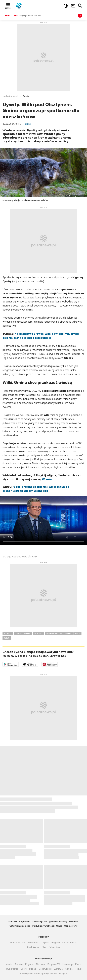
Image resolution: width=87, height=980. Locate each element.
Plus (44, 947)
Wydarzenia (12, 969)
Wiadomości (34, 943)
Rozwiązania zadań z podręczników (38, 974)
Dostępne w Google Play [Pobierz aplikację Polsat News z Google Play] (19, 664)
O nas (59, 926)
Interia (9, 964)
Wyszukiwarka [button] (80, 6)
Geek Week (33, 947)
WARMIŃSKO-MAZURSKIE (59, 633)
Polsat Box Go (18, 943)
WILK (77, 633)
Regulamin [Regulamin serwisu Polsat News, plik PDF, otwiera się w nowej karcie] (24, 922)
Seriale (69, 969)
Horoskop (68, 964)
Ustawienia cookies (20, 926)
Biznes (33, 969)
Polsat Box (54, 947)
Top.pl (78, 969)
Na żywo (40, 964)
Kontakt (13, 922)
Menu (8, 8)
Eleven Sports (70, 943)
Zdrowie (58, 969)
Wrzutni (47, 479)
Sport (46, 943)
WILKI (7, 638)
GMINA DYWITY (23, 633)
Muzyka (63, 974)
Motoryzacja (45, 969)
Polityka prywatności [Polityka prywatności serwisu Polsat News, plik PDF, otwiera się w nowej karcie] (43, 926)
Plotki (78, 964)
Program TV (54, 964)
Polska (26, 96)
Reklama (73, 922)
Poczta (19, 964)
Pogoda (56, 943)
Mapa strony (71, 926)
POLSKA (38, 633)
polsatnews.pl (11, 96)
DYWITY (8, 633)
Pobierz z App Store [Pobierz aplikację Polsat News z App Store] (38, 664)
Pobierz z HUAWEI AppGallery (58, 664)
